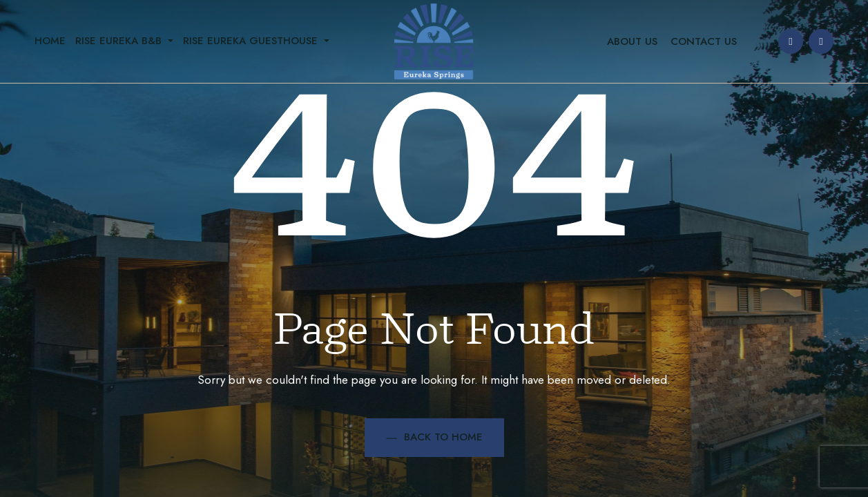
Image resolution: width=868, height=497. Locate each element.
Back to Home (434, 437)
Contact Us (704, 41)
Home (50, 41)
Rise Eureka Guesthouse (252, 41)
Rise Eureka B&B (120, 41)
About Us (632, 41)
